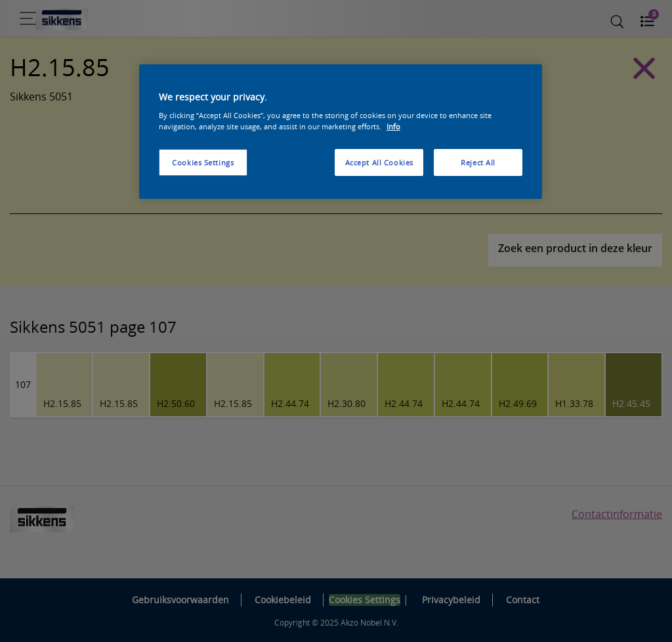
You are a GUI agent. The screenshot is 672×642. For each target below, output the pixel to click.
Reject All (478, 162)
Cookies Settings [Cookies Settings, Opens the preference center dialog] (203, 162)
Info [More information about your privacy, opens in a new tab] (393, 126)
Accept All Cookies (379, 162)
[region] (341, 132)
